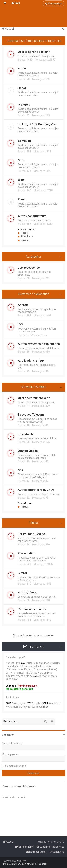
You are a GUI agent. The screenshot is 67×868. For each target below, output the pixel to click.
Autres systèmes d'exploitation (39, 344)
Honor (22, 88)
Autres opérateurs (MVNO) (36, 490)
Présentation (27, 553)
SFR (21, 470)
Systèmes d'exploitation (34, 294)
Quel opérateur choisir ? (34, 398)
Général (33, 523)
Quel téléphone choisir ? (34, 52)
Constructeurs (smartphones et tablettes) (34, 41)
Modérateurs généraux (19, 689)
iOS (20, 324)
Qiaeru (43, 864)
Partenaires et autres (32, 609)
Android (23, 305)
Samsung (24, 141)
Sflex (45, 707)
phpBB (20, 861)
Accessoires (34, 256)
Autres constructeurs (32, 216)
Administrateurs (27, 686)
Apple (22, 68)
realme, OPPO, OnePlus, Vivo (37, 124)
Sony (21, 160)
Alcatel (23, 233)
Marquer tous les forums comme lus (33, 635)
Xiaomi (23, 199)
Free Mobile (26, 434)
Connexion (8, 735)
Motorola (24, 105)
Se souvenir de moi (16, 766)
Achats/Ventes (28, 592)
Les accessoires (29, 268)
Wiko (21, 180)
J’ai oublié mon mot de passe (18, 786)
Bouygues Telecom (31, 415)
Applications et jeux (31, 360)
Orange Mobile (28, 451)
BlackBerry (25, 237)
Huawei (23, 240)
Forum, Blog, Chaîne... (32, 534)
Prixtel (23, 507)
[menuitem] (16, 3)
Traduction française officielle (19, 864)
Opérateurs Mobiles (33, 387)
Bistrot (23, 573)
